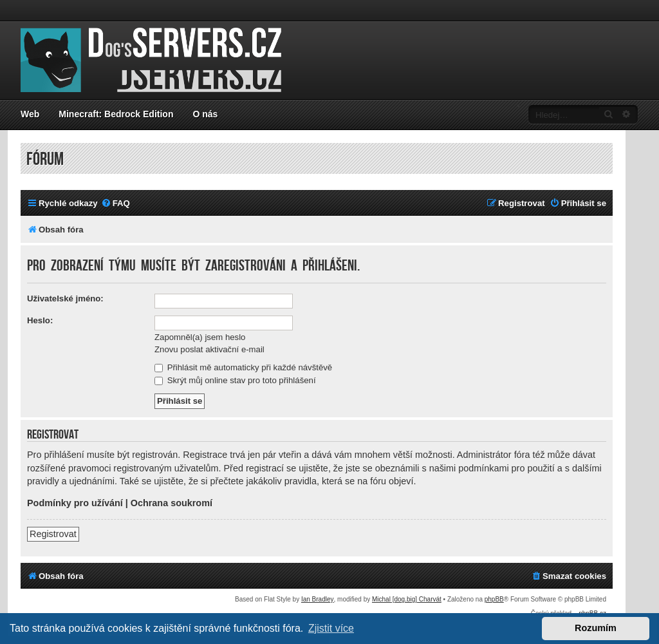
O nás (205, 114)
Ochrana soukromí (172, 503)
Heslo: (40, 320)
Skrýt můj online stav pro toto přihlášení (235, 380)
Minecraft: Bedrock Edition (116, 114)
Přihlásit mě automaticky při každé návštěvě (243, 367)
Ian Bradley (318, 599)
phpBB (494, 599)
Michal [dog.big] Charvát (407, 599)
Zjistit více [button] (331, 628)
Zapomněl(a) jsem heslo (200, 337)
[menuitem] (116, 203)
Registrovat (53, 534)
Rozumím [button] (596, 628)
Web (30, 114)
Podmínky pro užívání (75, 503)
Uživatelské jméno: (65, 298)
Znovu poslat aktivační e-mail (209, 349)
